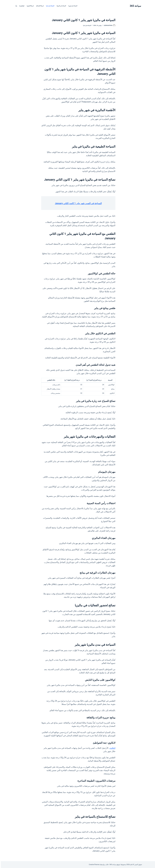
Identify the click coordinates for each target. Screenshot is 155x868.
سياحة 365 (135, 6)
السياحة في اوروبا (72, 6)
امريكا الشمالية (39, 6)
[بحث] (15, 6)
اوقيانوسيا (21, 6)
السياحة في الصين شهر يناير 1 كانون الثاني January (77, 203)
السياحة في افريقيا (60, 6)
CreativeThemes (93, 865)
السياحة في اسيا (49, 6)
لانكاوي (112, 748)
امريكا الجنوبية (29, 6)
